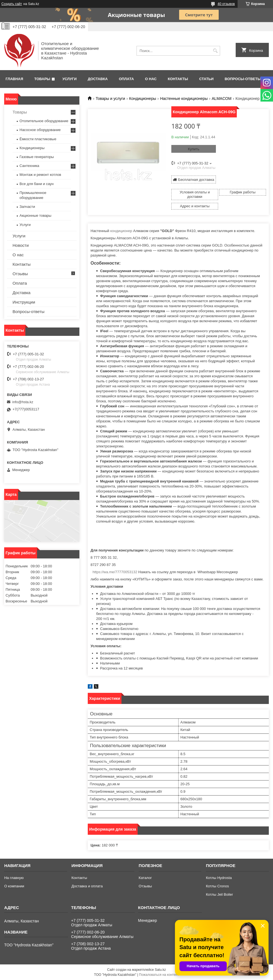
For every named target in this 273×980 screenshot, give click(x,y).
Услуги (70, 79)
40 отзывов (226, 4)
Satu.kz (160, 970)
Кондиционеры (143, 99)
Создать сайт (12, 4)
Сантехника (29, 166)
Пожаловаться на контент (159, 975)
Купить (193, 149)
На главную (14, 878)
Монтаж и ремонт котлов (40, 175)
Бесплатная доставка (196, 180)
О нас (151, 79)
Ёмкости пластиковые (38, 139)
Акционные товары (35, 216)
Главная (14, 79)
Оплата (126, 79)
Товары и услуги (110, 99)
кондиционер (121, 231)
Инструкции (24, 302)
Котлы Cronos (217, 886)
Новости (21, 245)
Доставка (98, 79)
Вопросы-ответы (243, 79)
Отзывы (20, 274)
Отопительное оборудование (44, 121)
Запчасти (27, 207)
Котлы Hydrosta (219, 878)
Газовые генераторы (37, 157)
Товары (42, 79)
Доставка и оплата (87, 886)
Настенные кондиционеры (184, 99)
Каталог (145, 878)
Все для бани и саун (36, 184)
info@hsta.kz (23, 402)
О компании (14, 886)
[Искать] (215, 51)
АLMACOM (222, 99)
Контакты (178, 79)
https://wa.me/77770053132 (115, 572)
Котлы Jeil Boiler (219, 894)
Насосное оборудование (40, 130)
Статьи (206, 79)
